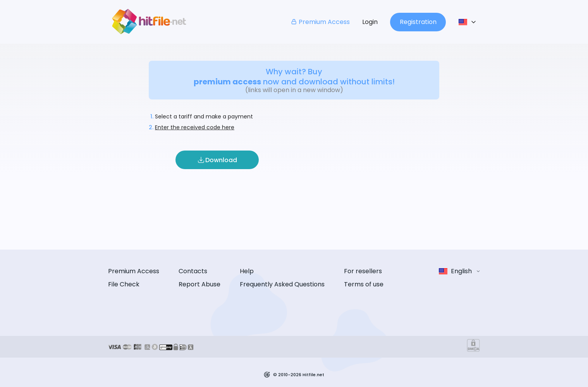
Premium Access (320, 22)
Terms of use (364, 284)
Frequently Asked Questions (282, 284)
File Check (124, 284)
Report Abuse (199, 284)
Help (247, 271)
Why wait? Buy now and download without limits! (294, 77)
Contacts (193, 271)
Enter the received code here (195, 127)
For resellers (363, 271)
